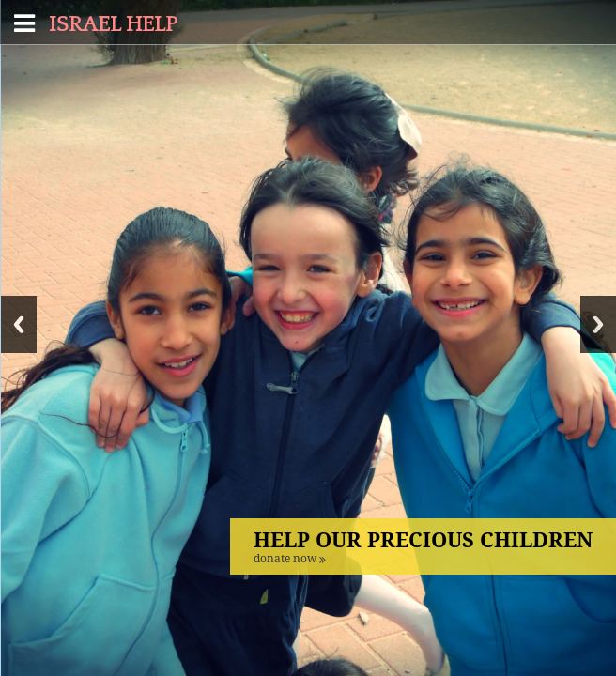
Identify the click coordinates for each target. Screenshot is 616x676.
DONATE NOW (290, 559)
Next (598, 324)
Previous (19, 324)
